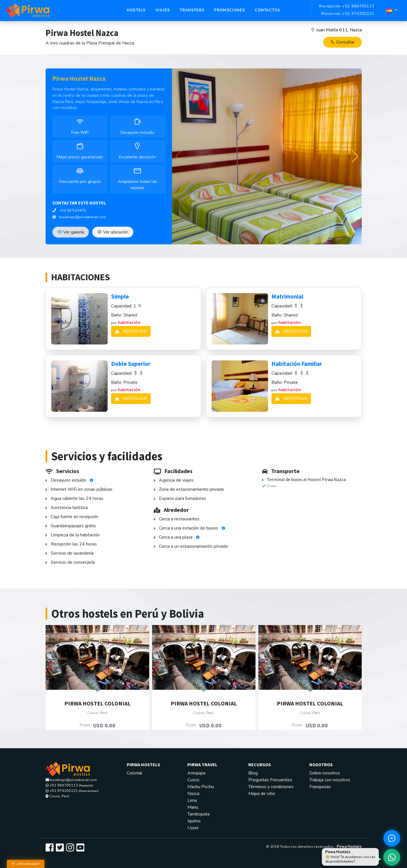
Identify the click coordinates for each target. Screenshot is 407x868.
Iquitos (194, 821)
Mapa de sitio (262, 794)
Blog (253, 773)
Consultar (342, 42)
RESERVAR (131, 331)
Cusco (193, 780)
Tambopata (199, 814)
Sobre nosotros (325, 773)
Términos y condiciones (271, 787)
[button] (355, 157)
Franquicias (320, 787)
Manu (193, 807)
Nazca (193, 794)
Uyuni (193, 828)
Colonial (134, 773)
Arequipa (196, 773)
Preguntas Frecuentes (270, 780)
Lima (192, 800)
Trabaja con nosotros (330, 780)
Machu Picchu (201, 787)
